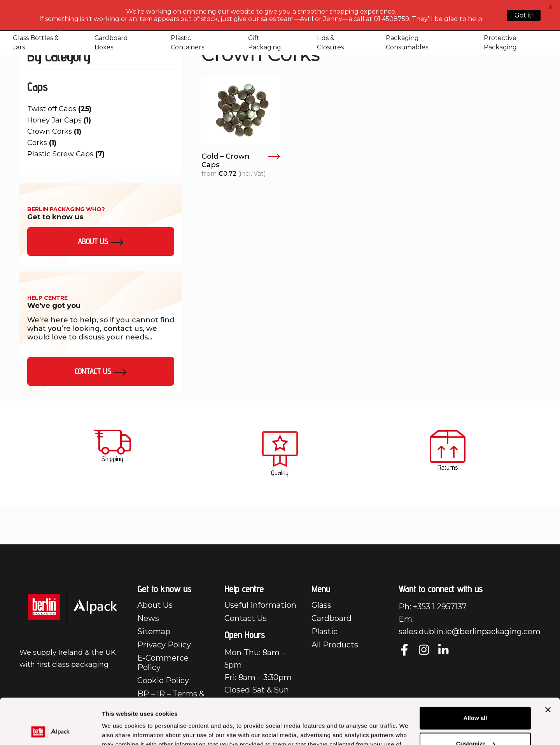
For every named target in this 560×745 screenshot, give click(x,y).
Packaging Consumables (407, 43)
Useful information (260, 605)
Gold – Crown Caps (241, 161)
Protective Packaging (500, 43)
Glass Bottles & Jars (36, 43)
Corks (42, 143)
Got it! (524, 15)
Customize (476, 698)
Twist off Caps (59, 109)
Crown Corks (54, 131)
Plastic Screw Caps (66, 154)
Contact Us (101, 371)
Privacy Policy (164, 645)
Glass (321, 605)
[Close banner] (548, 664)
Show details (120, 730)
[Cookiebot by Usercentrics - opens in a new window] (50, 730)
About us (101, 241)
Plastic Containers (187, 43)
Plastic (325, 631)
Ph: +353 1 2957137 (433, 607)
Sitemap (154, 631)
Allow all (475, 672)
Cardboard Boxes (111, 43)
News (148, 618)
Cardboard (332, 618)
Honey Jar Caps (59, 120)
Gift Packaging (265, 43)
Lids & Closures (330, 43)
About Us (155, 605)
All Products (335, 645)
